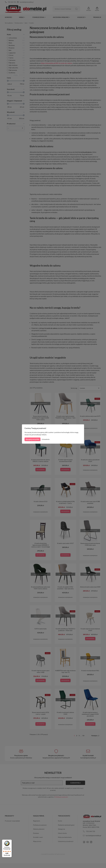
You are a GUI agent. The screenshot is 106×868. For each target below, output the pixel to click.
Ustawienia (45, 439)
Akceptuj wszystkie (32, 439)
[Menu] (10, 841)
